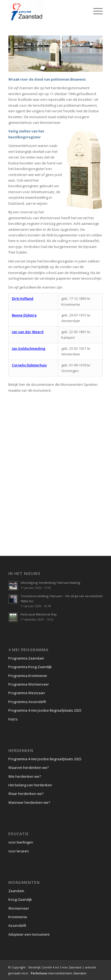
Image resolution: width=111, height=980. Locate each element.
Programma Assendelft (27, 702)
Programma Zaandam (26, 658)
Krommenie (18, 917)
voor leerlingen (21, 842)
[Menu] (95, 11)
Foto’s (13, 719)
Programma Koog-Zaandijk (30, 667)
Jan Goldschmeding (29, 348)
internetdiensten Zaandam (59, 973)
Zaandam (16, 891)
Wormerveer (19, 908)
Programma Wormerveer (29, 684)
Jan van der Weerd (28, 332)
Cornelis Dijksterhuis (29, 365)
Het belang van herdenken (30, 785)
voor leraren (19, 851)
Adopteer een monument (29, 934)
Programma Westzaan (27, 693)
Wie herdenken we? (25, 776)
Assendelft (17, 925)
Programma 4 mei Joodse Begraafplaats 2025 (45, 710)
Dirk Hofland (23, 298)
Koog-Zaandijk (20, 899)
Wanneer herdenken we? (29, 802)
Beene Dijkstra (24, 315)
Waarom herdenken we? (28, 768)
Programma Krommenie (28, 676)
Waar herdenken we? (26, 794)
